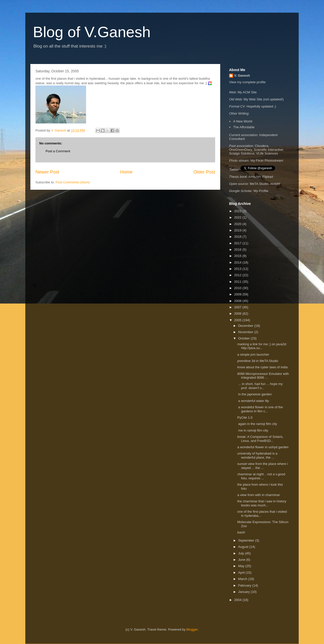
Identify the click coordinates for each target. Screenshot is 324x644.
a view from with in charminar (259, 495)
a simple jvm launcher (253, 355)
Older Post (204, 172)
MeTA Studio (259, 184)
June (242, 560)
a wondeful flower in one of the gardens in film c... (260, 409)
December (246, 326)
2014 (238, 262)
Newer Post (47, 172)
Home (126, 172)
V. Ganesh (242, 76)
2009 (238, 294)
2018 (238, 237)
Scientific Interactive (268, 150)
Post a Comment (58, 151)
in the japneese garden (255, 394)
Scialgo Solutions (242, 153)
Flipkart (268, 177)
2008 (238, 301)
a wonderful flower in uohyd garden (263, 447)
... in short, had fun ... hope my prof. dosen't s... (260, 386)
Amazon (255, 177)
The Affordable (244, 127)
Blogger (192, 629)
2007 (238, 307)
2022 (238, 217)
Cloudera (262, 146)
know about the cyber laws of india (262, 367)
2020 (238, 224)
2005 (238, 320)
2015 (238, 256)
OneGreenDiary (240, 150)
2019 (238, 230)
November (246, 332)
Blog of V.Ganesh (92, 32)
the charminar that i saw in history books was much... (262, 503)
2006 (238, 314)
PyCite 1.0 (245, 417)
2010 (238, 288)
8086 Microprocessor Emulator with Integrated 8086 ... (263, 376)
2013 (238, 269)
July (242, 553)
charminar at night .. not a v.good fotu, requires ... (261, 476)
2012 (238, 275)
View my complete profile (247, 82)
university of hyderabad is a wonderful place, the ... (257, 455)
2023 (238, 211)
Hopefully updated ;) (261, 106)
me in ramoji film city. (253, 430)
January (245, 592)
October (245, 338)
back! (241, 532)
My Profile (261, 191)
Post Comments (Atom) (73, 182)
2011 (238, 282)
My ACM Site (247, 92)
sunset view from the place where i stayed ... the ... (262, 466)
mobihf (275, 184)
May (242, 566)
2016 (238, 250)
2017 (238, 243)
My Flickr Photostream (267, 160)
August (244, 547)
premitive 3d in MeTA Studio (258, 361)
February (245, 585)
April (242, 573)
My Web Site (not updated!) (264, 99)
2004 (238, 600)
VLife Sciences (267, 153)
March (243, 579)
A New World (243, 121)
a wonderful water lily (254, 401)
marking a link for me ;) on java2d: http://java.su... (262, 346)
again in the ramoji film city (257, 424)
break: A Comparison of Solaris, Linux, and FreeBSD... (260, 439)
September (247, 540)
